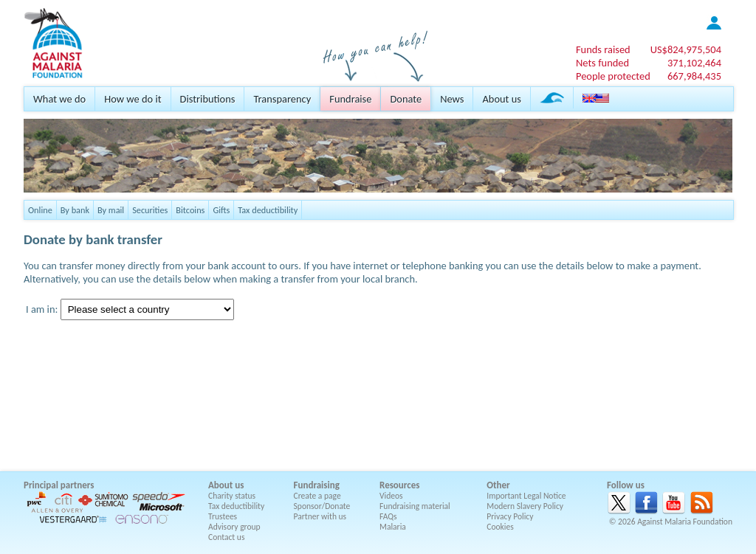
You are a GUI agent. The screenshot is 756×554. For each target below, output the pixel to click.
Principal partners (59, 485)
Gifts (221, 210)
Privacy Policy (510, 516)
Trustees (223, 516)
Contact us (226, 537)
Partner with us (320, 516)
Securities (150, 210)
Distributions (208, 99)
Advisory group (234, 527)
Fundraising (317, 485)
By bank (75, 210)
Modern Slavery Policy (525, 506)
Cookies (500, 527)
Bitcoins (190, 210)
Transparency (282, 99)
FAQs (388, 516)
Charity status (232, 496)
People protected (613, 76)
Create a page (317, 496)
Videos (391, 496)
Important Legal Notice (526, 496)
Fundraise (350, 99)
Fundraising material (415, 506)
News (452, 99)
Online (40, 210)
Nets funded (602, 63)
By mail (111, 210)
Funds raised (603, 49)
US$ (686, 49)
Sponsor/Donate (322, 506)
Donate (406, 99)
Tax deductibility (268, 210)
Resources (399, 485)
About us (501, 99)
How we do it (133, 99)
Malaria (393, 527)
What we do (59, 99)
